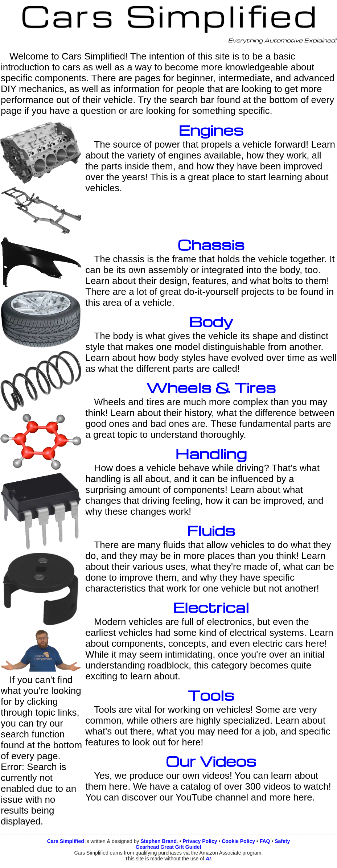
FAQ (265, 841)
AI (208, 859)
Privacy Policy (200, 841)
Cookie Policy (238, 841)
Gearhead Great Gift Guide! (168, 847)
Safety (282, 841)
